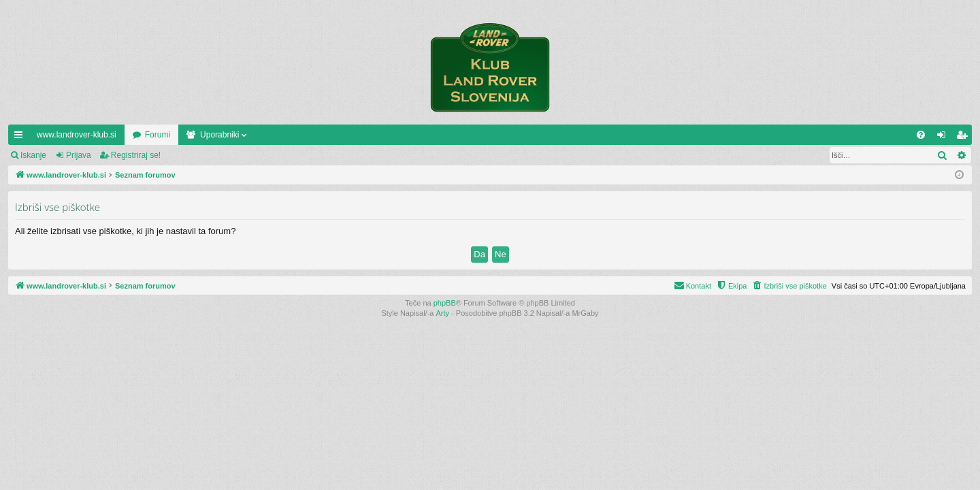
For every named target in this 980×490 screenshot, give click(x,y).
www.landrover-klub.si (77, 135)
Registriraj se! (136, 155)
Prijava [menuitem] (944, 137)
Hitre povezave (21, 137)
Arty (443, 313)
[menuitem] (921, 135)
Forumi (158, 135)
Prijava (79, 155)
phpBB (445, 303)
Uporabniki (219, 135)
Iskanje (33, 155)
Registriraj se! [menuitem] (965, 137)
